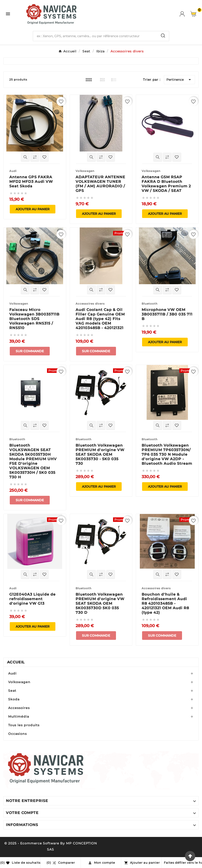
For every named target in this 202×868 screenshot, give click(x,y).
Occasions (17, 734)
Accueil (16, 662)
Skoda (14, 699)
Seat (12, 691)
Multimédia (19, 716)
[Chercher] (95, 36)
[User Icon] (185, 14)
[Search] (163, 36)
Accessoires (19, 708)
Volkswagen (19, 682)
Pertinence (179, 80)
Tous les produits (24, 725)
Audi (12, 673)
